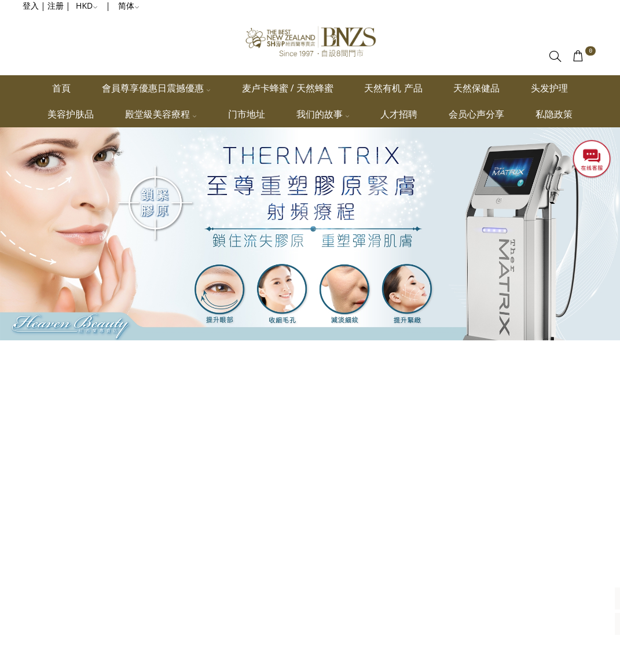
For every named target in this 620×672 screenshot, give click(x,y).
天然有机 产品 (393, 88)
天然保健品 (476, 88)
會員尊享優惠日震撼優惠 (156, 88)
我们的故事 (323, 114)
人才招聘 (399, 114)
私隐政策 (554, 114)
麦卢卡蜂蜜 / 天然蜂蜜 (288, 88)
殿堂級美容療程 (161, 114)
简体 (129, 5)
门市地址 (247, 114)
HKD (87, 5)
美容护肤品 (71, 114)
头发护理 (549, 88)
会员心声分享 (476, 114)
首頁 (61, 88)
